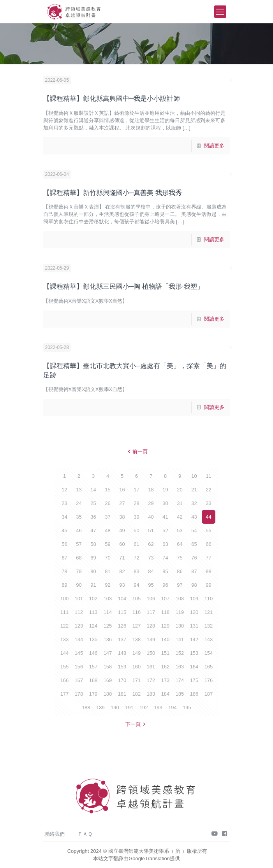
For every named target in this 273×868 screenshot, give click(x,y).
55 (208, 530)
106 (151, 599)
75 (180, 558)
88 (208, 571)
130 (180, 626)
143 (209, 639)
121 (209, 612)
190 (115, 708)
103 (108, 599)
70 (107, 558)
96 (165, 585)
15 (107, 490)
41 (165, 517)
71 (122, 558)
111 (65, 612)
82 (122, 571)
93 (122, 585)
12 (64, 490)
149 (137, 653)
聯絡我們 (55, 834)
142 (194, 639)
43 (194, 517)
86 (180, 571)
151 (166, 653)
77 (208, 558)
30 (165, 503)
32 (194, 503)
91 (93, 585)
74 (165, 558)
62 (151, 544)
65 (194, 544)
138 (137, 639)
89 (64, 585)
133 (65, 639)
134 (79, 639)
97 (180, 585)
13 (79, 490)
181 (122, 694)
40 (151, 517)
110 (209, 599)
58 (93, 544)
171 (137, 680)
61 (136, 544)
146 (93, 653)
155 (65, 667)
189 (100, 708)
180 (108, 694)
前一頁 (136, 452)
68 (79, 558)
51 (151, 530)
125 (108, 626)
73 (151, 558)
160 (137, 667)
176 (209, 680)
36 (93, 517)
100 (65, 599)
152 (180, 653)
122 (65, 626)
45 (64, 530)
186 (194, 694)
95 (151, 585)
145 (79, 653)
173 (166, 680)
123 (79, 626)
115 (122, 612)
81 (107, 571)
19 (165, 490)
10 (194, 476)
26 (107, 503)
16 (122, 490)
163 (180, 667)
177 (65, 694)
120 (194, 612)
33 (208, 503)
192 (144, 708)
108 (180, 599)
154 (209, 653)
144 (65, 653)
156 (79, 667)
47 (93, 530)
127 (137, 626)
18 (151, 490)
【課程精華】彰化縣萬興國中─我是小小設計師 (112, 99)
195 (187, 708)
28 (136, 503)
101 (79, 599)
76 (194, 558)
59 (107, 544)
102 (93, 599)
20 (180, 490)
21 (194, 490)
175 (194, 680)
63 (165, 544)
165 (209, 667)
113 (93, 612)
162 (166, 667)
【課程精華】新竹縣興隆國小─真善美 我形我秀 (113, 193)
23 (64, 503)
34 (64, 517)
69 (93, 558)
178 (79, 694)
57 (79, 544)
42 (180, 517)
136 (108, 639)
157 (93, 667)
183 (151, 694)
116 (137, 612)
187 (209, 694)
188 (86, 708)
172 (151, 680)
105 (137, 599)
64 (180, 544)
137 (122, 639)
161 (151, 667)
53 (180, 530)
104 (122, 599)
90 (79, 585)
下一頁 (136, 724)
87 (194, 571)
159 (122, 667)
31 (180, 503)
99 (208, 585)
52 (165, 530)
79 (79, 571)
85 (165, 571)
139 (151, 639)
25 (93, 503)
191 (129, 708)
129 (166, 626)
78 (64, 571)
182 (137, 694)
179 (93, 694)
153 (194, 653)
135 (93, 639)
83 (136, 571)
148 (122, 653)
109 (194, 599)
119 (180, 612)
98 (194, 585)
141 (180, 639)
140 (166, 639)
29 (151, 503)
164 (194, 667)
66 (208, 544)
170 (122, 680)
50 (136, 530)
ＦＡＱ (85, 834)
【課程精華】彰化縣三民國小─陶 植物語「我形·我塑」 (123, 287)
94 (136, 585)
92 (107, 585)
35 (79, 517)
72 (136, 558)
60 (122, 544)
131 (194, 626)
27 (122, 503)
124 (93, 626)
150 (151, 653)
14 (93, 490)
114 (108, 612)
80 (93, 571)
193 (158, 708)
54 (194, 530)
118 (166, 612)
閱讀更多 (214, 146)
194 (173, 708)
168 (93, 680)
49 (122, 530)
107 (166, 599)
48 (107, 530)
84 (151, 571)
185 (180, 694)
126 (122, 626)
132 (209, 626)
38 (122, 517)
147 (108, 653)
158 (108, 667)
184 (166, 694)
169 (108, 680)
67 (64, 558)
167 (79, 680)
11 (208, 476)
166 (65, 680)
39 (136, 517)
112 (79, 612)
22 (208, 490)
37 (107, 517)
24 (79, 503)
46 (79, 530)
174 (180, 680)
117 (151, 612)
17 (136, 490)
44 (208, 517)
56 (64, 544)
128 (151, 626)
